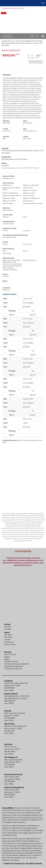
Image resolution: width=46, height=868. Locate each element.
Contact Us (9, 642)
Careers (7, 640)
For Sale (8, 627)
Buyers (7, 657)
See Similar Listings (36, 62)
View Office (9, 690)
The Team (8, 637)
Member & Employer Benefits (17, 664)
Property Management (14, 666)
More (43, 3)
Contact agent (7, 36)
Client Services (10, 654)
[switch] (32, 36)
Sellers (7, 659)
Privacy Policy (10, 644)
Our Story (8, 635)
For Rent (8, 629)
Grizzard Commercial (13, 669)
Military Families (11, 662)
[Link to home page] (2, 3)
